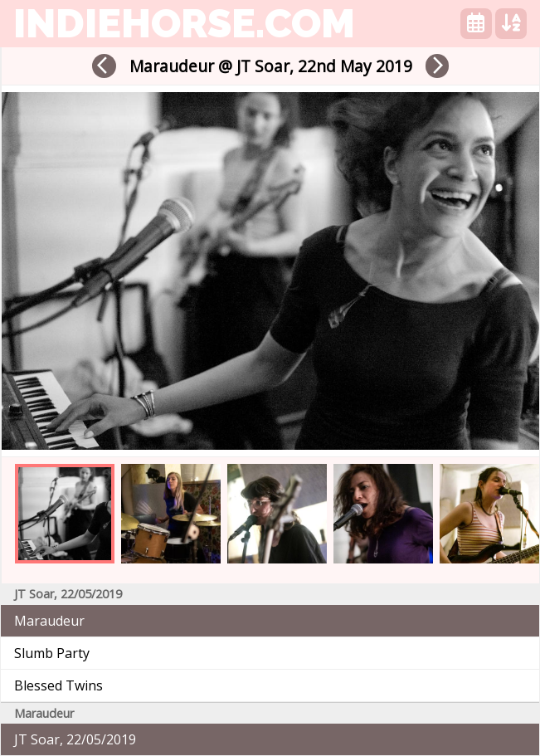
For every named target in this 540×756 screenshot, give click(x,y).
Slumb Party (52, 653)
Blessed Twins (58, 685)
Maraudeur (49, 621)
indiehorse (184, 23)
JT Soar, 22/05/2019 (75, 739)
